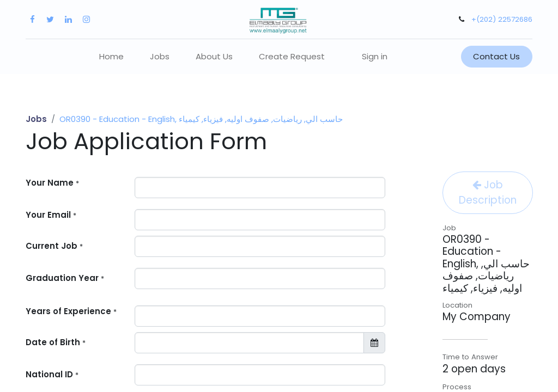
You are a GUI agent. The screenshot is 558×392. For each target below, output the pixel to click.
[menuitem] (111, 57)
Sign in (375, 56)
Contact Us (496, 56)
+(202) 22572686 (502, 19)
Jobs (36, 119)
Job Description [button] (488, 192)
